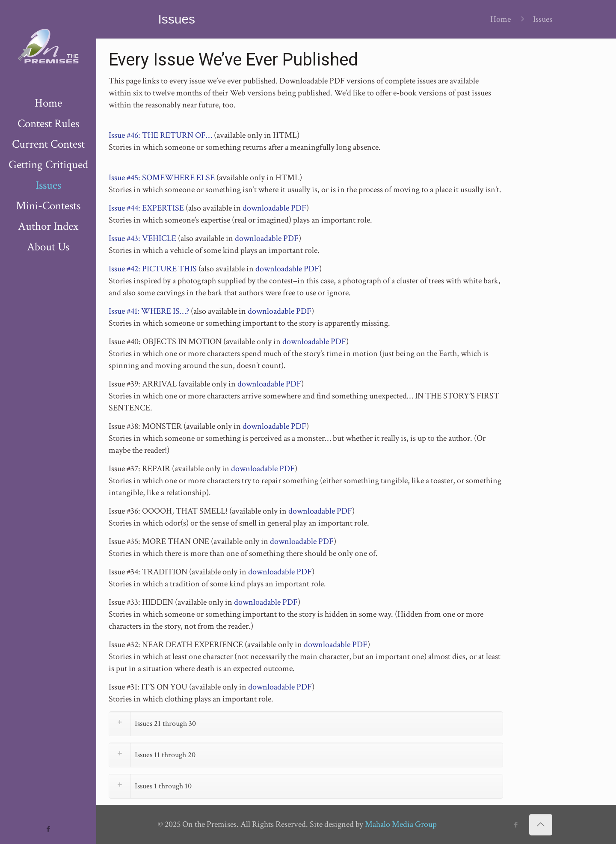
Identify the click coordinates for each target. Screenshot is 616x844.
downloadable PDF (274, 208)
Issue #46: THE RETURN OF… (160, 135)
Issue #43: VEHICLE (142, 238)
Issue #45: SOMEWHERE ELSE (162, 178)
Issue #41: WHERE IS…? (149, 311)
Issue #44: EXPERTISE (146, 208)
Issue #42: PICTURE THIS (153, 269)
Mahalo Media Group (401, 824)
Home (500, 19)
